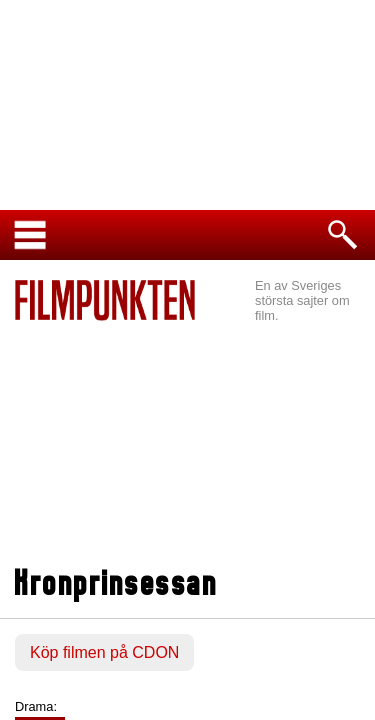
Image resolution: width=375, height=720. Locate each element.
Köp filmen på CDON (104, 652)
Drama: (36, 706)
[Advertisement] (187, 446)
